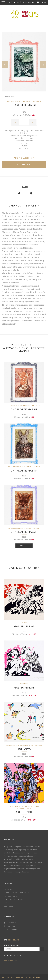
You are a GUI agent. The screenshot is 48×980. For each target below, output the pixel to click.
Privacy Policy (11, 896)
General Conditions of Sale (17, 893)
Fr (23, 2)
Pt (9, 2)
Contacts (9, 906)
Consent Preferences (14, 899)
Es (18, 2)
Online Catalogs (13, 955)
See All (24, 546)
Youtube (9, 926)
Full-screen (9, 97)
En (14, 2)
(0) (44, 2)
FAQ (6, 903)
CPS (11, 940)
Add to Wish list (24, 158)
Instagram (10, 929)
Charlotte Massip (24, 105)
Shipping (8, 889)
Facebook (10, 923)
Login (28, 2)
